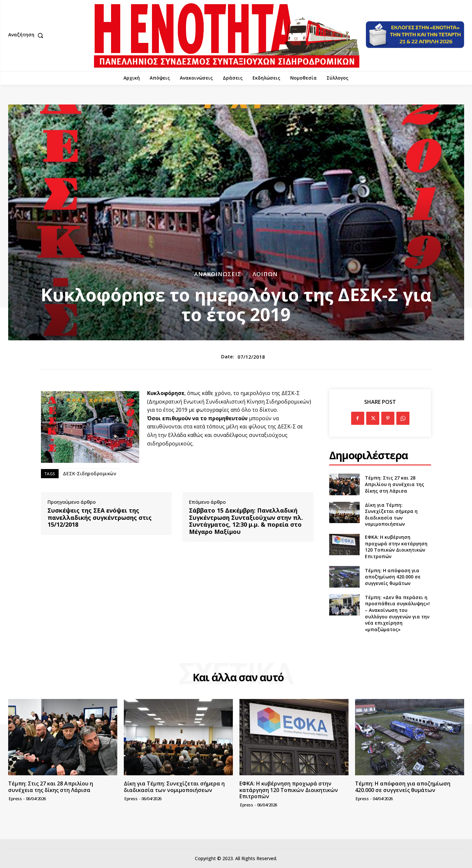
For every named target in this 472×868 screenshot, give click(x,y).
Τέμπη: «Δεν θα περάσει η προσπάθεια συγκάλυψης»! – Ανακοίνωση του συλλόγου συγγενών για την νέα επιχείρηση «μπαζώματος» (397, 613)
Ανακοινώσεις (218, 274)
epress (15, 799)
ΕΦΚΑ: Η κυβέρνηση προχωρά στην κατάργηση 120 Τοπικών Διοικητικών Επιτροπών (396, 547)
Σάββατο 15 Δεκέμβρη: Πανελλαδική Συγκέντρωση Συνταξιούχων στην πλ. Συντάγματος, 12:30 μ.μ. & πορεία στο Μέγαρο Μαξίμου (246, 521)
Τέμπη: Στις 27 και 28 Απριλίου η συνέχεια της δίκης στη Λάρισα (395, 484)
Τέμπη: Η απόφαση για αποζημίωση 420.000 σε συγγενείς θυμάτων (393, 577)
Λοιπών (265, 274)
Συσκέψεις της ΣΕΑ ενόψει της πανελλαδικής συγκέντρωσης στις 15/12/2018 (100, 518)
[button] (27, 35)
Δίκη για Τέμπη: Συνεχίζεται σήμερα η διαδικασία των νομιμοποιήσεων (391, 515)
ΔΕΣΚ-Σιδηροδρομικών (90, 473)
